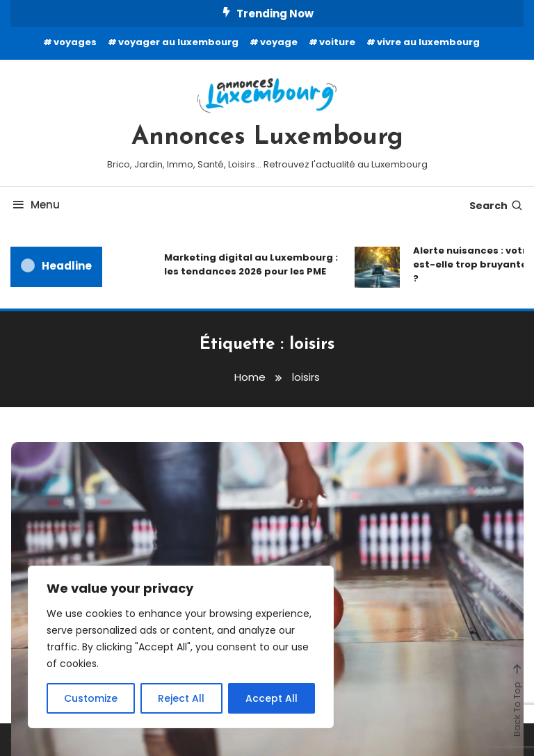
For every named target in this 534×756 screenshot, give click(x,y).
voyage (279, 42)
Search (496, 206)
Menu (35, 205)
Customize (91, 698)
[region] (181, 647)
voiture (337, 42)
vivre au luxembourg (428, 42)
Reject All (181, 698)
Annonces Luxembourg (267, 138)
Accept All (272, 698)
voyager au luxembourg (178, 42)
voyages (75, 42)
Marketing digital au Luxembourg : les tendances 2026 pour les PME (251, 264)
